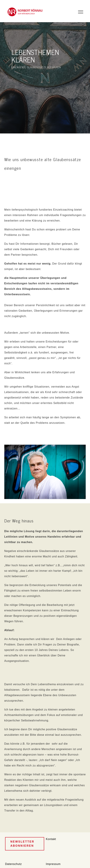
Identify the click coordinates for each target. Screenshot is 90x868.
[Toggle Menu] (81, 12)
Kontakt (51, 839)
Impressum (53, 864)
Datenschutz (13, 864)
